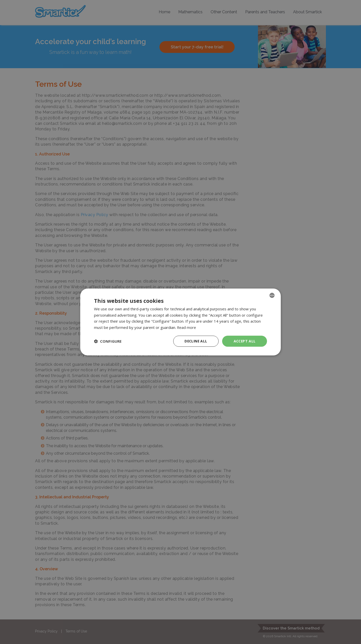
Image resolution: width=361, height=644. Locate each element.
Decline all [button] (196, 341)
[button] (108, 341)
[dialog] (180, 322)
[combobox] (272, 295)
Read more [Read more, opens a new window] (187, 327)
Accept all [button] (245, 341)
